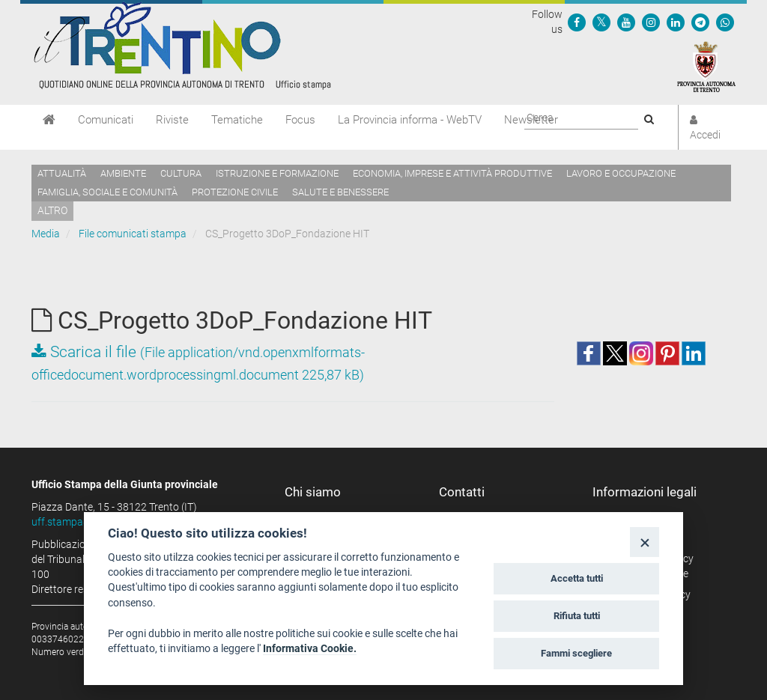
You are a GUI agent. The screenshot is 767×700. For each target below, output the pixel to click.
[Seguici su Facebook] (577, 22)
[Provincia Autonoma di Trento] (706, 66)
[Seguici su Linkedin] (676, 22)
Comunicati (106, 120)
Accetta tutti (577, 578)
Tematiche (237, 120)
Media (46, 234)
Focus (300, 120)
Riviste (172, 120)
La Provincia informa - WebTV (410, 120)
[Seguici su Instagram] (651, 22)
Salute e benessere (340, 192)
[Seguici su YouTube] (626, 22)
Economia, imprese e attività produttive (452, 173)
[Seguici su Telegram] (700, 22)
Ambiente (123, 173)
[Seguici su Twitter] (601, 22)
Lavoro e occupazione (621, 173)
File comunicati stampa (133, 234)
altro (52, 210)
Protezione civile (235, 192)
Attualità (62, 173)
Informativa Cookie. (310, 648)
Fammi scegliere (576, 653)
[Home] (49, 120)
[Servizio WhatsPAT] (725, 22)
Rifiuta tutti (577, 616)
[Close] (645, 542)
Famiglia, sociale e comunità (107, 192)
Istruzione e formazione (277, 173)
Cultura (181, 173)
